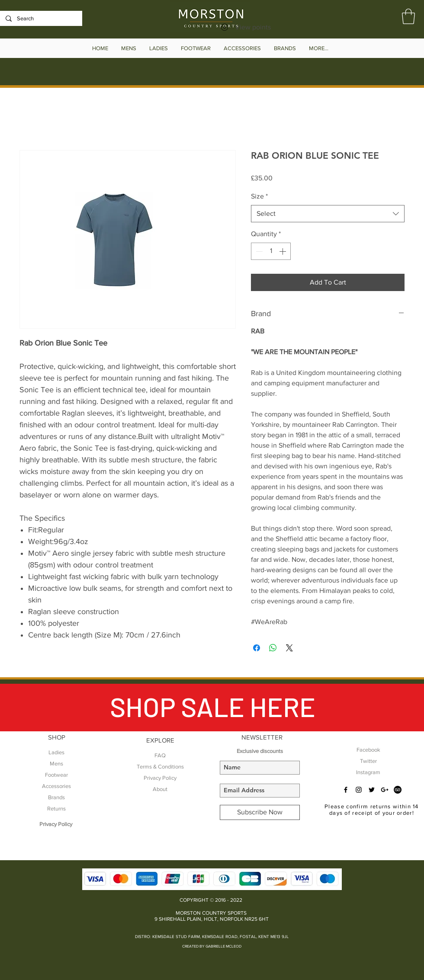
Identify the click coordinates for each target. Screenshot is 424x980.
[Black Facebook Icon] (346, 790)
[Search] (40, 19)
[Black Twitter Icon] (372, 790)
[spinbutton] (271, 251)
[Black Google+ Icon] (385, 790)
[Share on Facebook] (257, 648)
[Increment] (283, 251)
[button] (408, 16)
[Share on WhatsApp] (273, 648)
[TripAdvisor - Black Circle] (398, 790)
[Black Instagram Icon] (359, 790)
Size (259, 196)
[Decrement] (258, 251)
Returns (56, 809)
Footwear (56, 775)
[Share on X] (289, 648)
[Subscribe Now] (260, 812)
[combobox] (328, 214)
